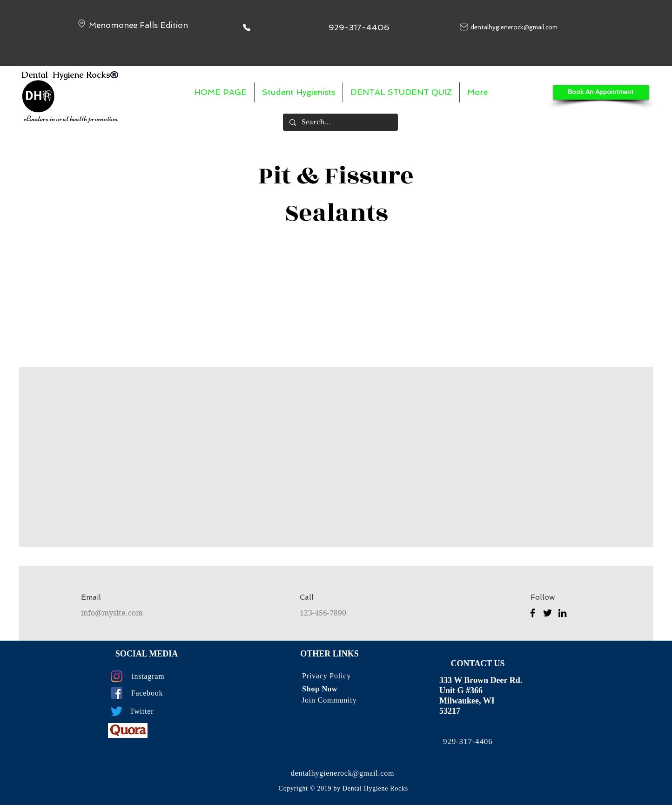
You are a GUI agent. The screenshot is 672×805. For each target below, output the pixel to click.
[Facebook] (533, 613)
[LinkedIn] (562, 613)
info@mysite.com (112, 613)
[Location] (81, 24)
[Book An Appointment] (601, 92)
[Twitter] (548, 613)
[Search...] (340, 122)
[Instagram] (117, 676)
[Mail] (464, 27)
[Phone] (247, 27)
